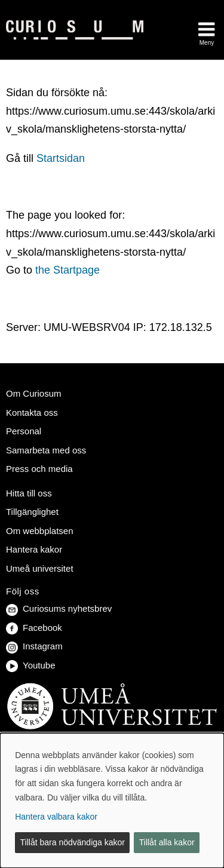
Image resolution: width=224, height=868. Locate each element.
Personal (24, 431)
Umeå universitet (40, 568)
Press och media (39, 469)
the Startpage (67, 270)
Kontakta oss (32, 412)
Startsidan (61, 158)
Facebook (34, 628)
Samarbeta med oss (46, 450)
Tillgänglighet (32, 512)
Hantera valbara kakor (56, 817)
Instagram (34, 646)
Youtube (31, 665)
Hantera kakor (34, 549)
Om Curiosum (34, 393)
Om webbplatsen (40, 531)
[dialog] (112, 800)
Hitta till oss (29, 493)
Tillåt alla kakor (167, 842)
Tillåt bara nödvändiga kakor (73, 842)
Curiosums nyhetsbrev (59, 608)
